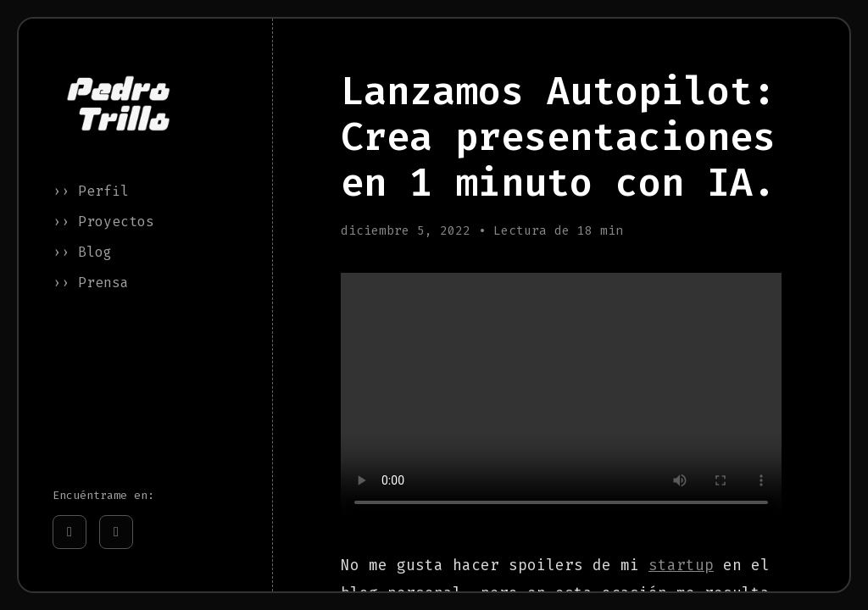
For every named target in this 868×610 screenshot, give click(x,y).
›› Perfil (91, 191)
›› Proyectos (103, 222)
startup (681, 566)
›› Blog (82, 252)
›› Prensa (91, 283)
